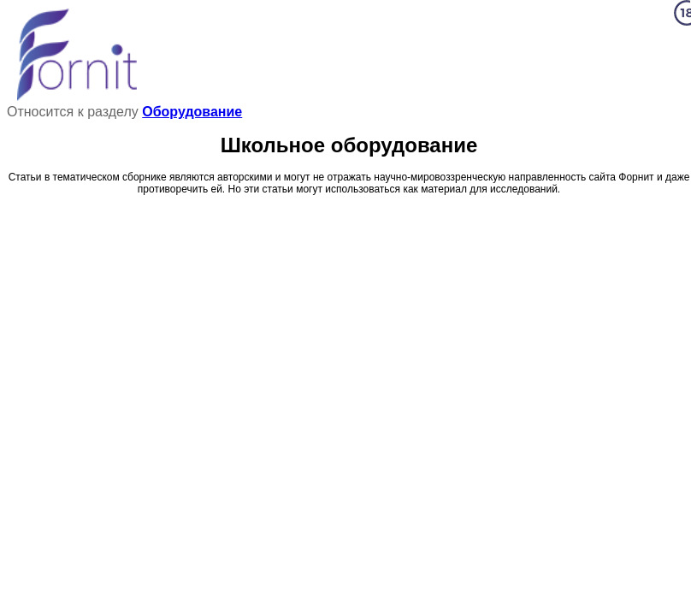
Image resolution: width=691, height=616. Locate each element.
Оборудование (192, 112)
